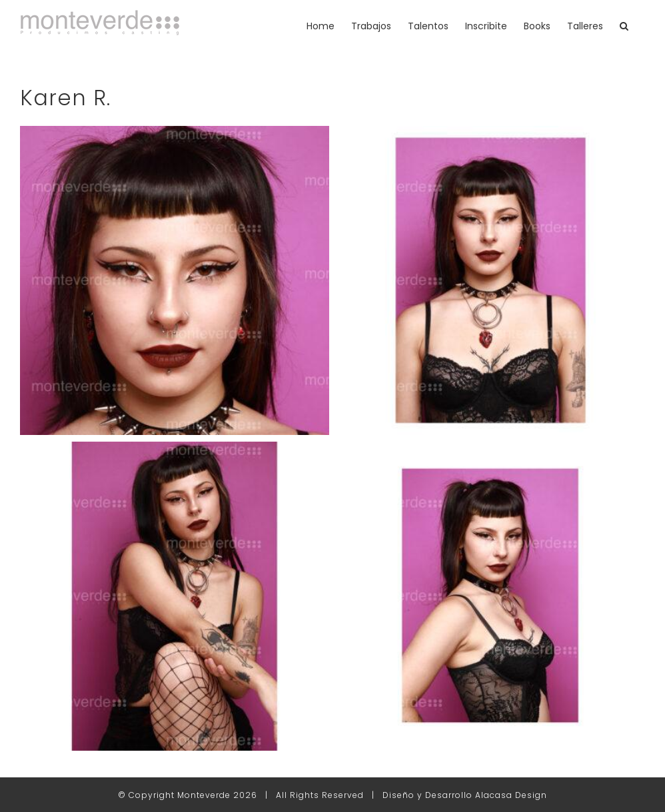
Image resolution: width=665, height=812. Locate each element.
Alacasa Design (511, 795)
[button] (624, 26)
